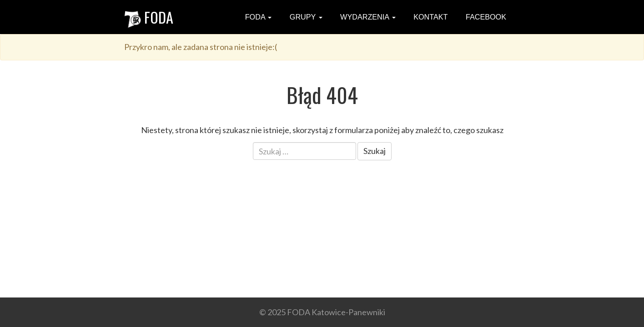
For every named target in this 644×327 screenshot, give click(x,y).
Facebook (485, 17)
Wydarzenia (367, 17)
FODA (149, 17)
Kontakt (430, 17)
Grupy (305, 17)
